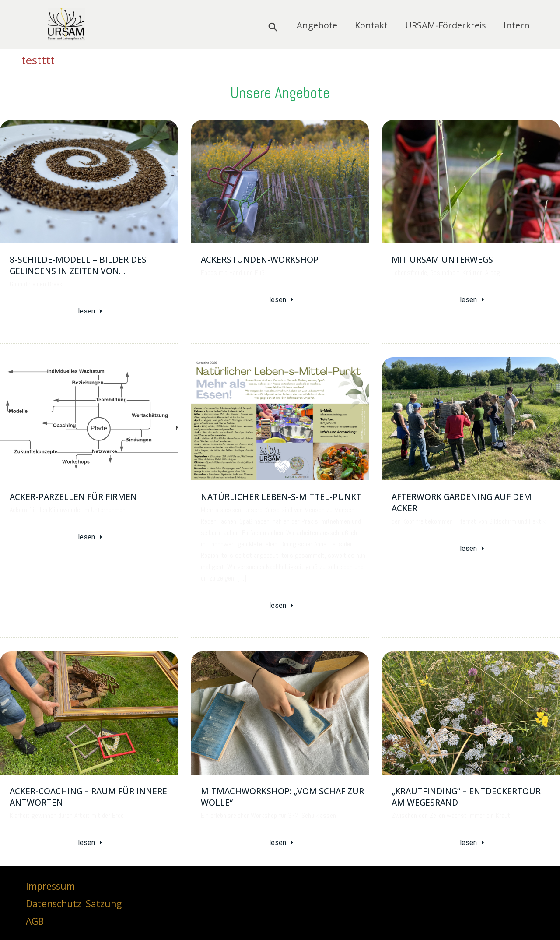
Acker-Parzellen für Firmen (73, 496)
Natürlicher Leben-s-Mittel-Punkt (281, 496)
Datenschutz (54, 902)
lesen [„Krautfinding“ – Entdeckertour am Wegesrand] (473, 842)
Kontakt (371, 26)
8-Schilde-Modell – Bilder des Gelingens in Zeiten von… (78, 265)
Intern (517, 26)
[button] (273, 27)
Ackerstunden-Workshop (260, 260)
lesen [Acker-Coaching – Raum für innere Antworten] (91, 842)
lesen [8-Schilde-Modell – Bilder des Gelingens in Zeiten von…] (91, 311)
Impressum (50, 885)
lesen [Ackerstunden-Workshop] (282, 300)
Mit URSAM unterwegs (442, 260)
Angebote (317, 26)
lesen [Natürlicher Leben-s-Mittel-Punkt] (282, 605)
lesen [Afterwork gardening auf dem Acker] (473, 548)
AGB (35, 920)
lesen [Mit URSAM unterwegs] (473, 300)
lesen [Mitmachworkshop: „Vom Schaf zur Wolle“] (282, 842)
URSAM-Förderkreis (446, 26)
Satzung (104, 902)
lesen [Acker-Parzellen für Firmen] (91, 537)
